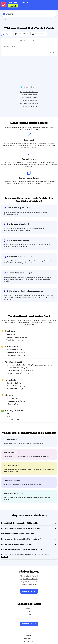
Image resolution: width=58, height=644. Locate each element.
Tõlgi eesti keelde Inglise (29, 87)
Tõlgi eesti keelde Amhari (29, 571)
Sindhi (34, 40)
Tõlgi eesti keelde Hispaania (29, 81)
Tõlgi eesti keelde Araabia (29, 574)
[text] (29, 48)
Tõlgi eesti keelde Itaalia (29, 90)
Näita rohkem (29, 635)
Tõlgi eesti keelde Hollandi (29, 84)
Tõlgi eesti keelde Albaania (29, 568)
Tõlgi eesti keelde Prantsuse (29, 93)
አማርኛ (29, 603)
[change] (29, 40)
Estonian (23, 40)
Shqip (29, 600)
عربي (29, 606)
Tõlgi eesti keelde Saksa (29, 96)
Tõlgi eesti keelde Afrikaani (29, 565)
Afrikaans (29, 598)
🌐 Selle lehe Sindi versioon (29, 76)
